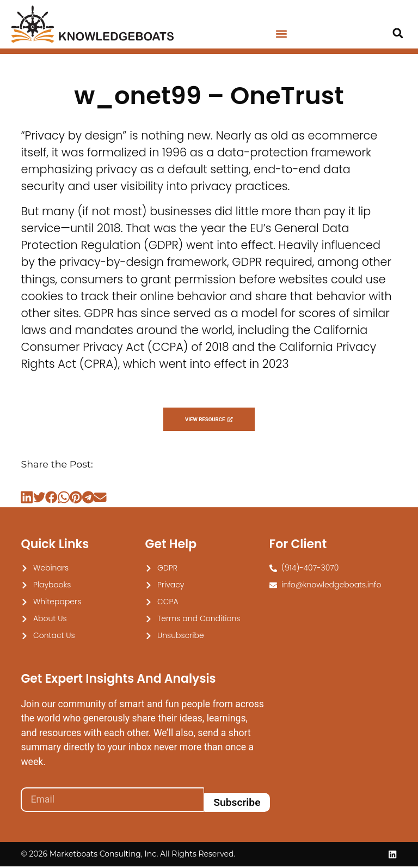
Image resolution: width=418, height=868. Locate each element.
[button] (281, 34)
